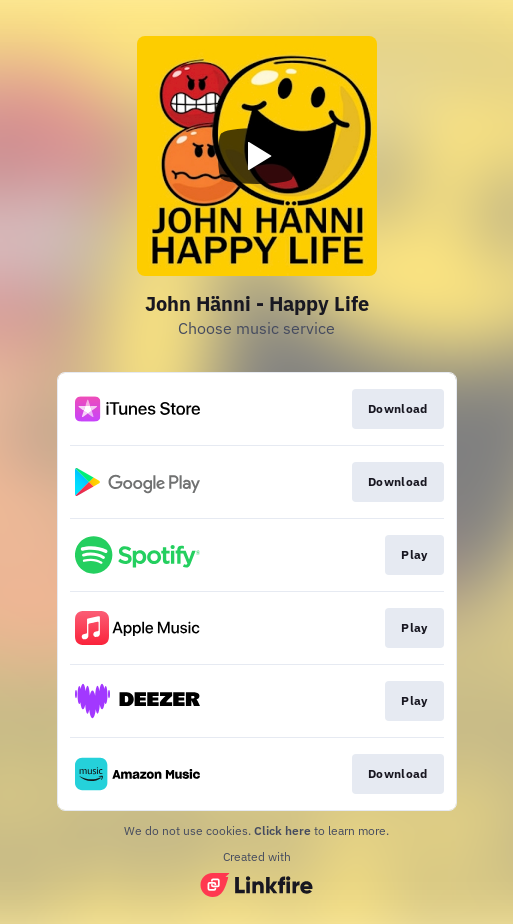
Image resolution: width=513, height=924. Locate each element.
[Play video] (257, 156)
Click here (282, 830)
